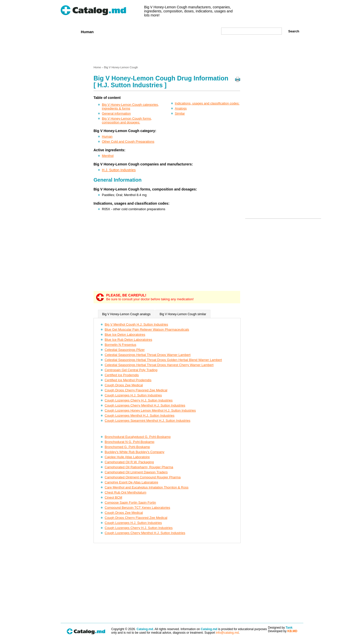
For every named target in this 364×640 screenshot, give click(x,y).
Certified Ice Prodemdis (122, 375)
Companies (134, 31)
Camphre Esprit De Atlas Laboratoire (131, 482)
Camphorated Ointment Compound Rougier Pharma (143, 477)
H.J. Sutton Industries (119, 170)
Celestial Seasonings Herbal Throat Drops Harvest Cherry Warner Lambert (159, 365)
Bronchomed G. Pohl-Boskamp (127, 447)
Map (206, 31)
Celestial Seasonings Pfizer (125, 350)
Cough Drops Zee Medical (124, 385)
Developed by (283, 631)
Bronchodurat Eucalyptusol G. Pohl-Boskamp (138, 437)
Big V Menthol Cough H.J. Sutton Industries (136, 324)
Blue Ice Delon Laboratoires (125, 335)
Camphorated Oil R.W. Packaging (129, 462)
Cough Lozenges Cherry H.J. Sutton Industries (139, 400)
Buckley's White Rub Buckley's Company (134, 452)
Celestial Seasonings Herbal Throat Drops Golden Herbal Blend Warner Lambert (163, 360)
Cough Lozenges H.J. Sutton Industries (133, 395)
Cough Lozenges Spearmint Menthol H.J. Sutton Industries (147, 421)
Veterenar (109, 31)
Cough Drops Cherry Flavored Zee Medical (136, 390)
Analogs (181, 108)
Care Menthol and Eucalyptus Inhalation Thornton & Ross (146, 487)
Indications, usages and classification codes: (207, 103)
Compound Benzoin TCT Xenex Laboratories (137, 508)
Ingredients (160, 31)
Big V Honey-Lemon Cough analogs (126, 314)
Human (87, 32)
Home (69, 31)
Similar (180, 113)
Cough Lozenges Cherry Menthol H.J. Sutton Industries (145, 405)
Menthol (108, 156)
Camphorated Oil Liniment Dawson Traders (136, 472)
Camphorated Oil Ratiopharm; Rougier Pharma (139, 467)
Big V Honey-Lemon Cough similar (183, 314)
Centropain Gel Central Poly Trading (131, 370)
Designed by (280, 628)
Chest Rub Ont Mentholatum (126, 492)
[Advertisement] (182, 51)
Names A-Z (187, 31)
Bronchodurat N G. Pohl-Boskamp (130, 442)
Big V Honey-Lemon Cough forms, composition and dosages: (127, 120)
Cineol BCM (113, 497)
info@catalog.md (227, 633)
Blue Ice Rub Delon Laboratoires (128, 340)
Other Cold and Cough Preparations (128, 142)
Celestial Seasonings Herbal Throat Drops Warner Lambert (148, 355)
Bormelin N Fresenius (120, 345)
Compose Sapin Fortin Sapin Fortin (130, 503)
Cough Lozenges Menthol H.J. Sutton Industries (140, 415)
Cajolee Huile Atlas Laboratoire (127, 457)
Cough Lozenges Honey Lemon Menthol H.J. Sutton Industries (150, 410)
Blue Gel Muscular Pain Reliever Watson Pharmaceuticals (147, 329)
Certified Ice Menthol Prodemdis (128, 380)
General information (116, 113)
